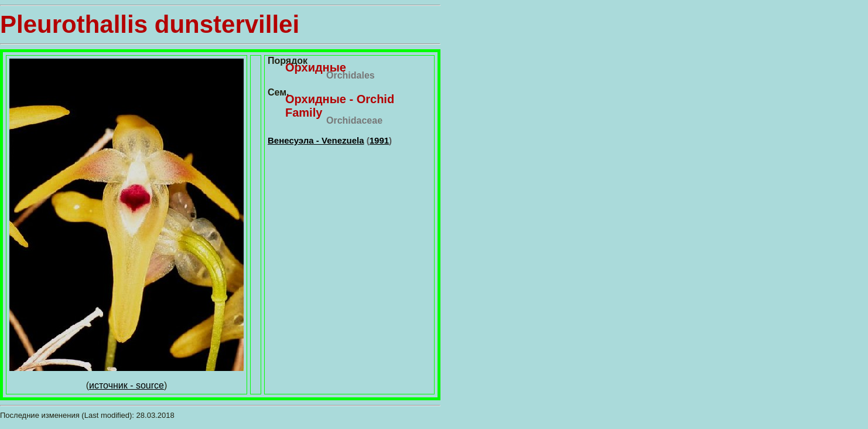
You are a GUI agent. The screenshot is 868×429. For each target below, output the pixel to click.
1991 (379, 140)
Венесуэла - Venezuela (316, 140)
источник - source (127, 385)
